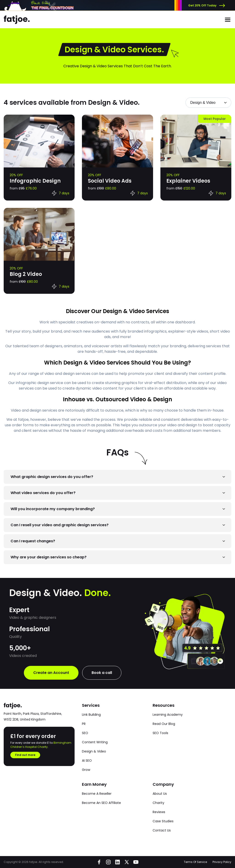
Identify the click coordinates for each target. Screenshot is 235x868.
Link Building (91, 715)
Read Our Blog (164, 724)
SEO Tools (160, 733)
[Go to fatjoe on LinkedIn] (117, 862)
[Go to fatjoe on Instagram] (108, 862)
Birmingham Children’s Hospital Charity (41, 745)
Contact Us (162, 830)
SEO (85, 733)
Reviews (159, 812)
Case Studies (163, 821)
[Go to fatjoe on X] (127, 862)
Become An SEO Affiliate (101, 803)
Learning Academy (168, 715)
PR (84, 724)
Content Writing (95, 742)
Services (91, 705)
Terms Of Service (195, 862)
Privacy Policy (222, 862)
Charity (158, 803)
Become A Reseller (97, 794)
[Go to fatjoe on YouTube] (136, 862)
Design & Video (94, 751)
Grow (86, 770)
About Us (160, 794)
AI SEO (87, 761)
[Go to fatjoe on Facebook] (99, 862)
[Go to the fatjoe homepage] (17, 20)
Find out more (25, 755)
